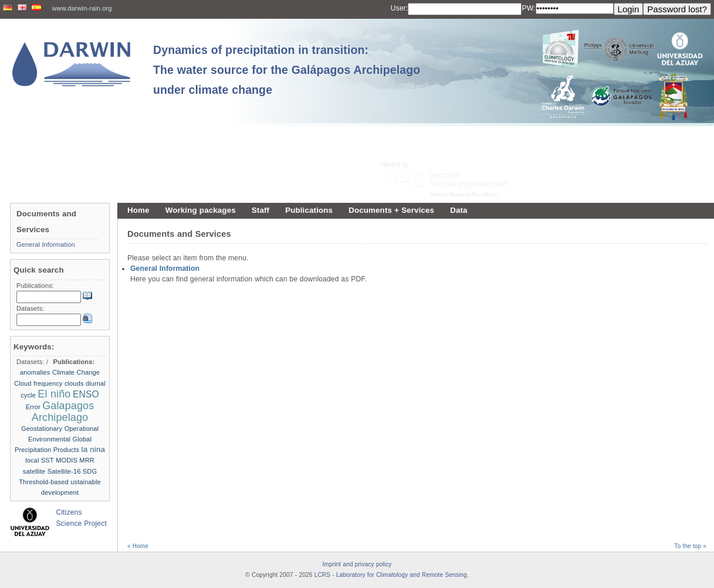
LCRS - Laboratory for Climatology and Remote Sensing (391, 575)
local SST (40, 460)
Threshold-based (44, 482)
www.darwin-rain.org (82, 8)
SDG (90, 471)
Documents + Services (391, 210)
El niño (54, 394)
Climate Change (76, 372)
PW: (528, 8)
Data (458, 210)
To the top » (691, 546)
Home (138, 210)
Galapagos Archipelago (63, 412)
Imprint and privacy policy (357, 564)
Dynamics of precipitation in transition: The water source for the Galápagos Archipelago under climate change (287, 70)
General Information (165, 268)
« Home (138, 546)
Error (33, 407)
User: (400, 8)
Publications (309, 210)
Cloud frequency (38, 383)
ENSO (86, 394)
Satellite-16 (64, 471)
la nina (93, 449)
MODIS (67, 460)
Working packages (201, 210)
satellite (34, 471)
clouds (74, 383)
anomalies (35, 372)
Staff (260, 210)
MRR (87, 460)
